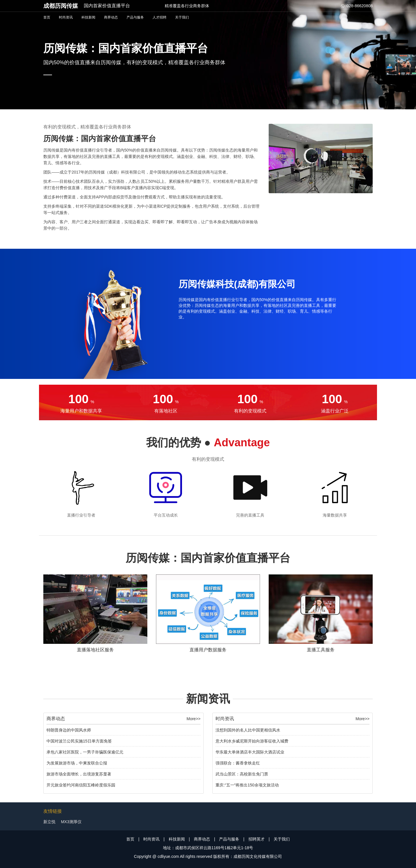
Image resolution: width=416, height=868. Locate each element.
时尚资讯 (66, 17)
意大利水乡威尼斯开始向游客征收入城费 (252, 741)
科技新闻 (88, 17)
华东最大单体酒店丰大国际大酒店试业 (250, 752)
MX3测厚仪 (71, 822)
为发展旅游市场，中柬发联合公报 (77, 763)
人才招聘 (159, 17)
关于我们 (182, 17)
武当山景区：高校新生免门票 (242, 774)
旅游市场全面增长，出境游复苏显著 (79, 774)
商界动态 (111, 17)
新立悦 (49, 822)
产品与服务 (135, 17)
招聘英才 (257, 839)
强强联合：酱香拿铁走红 (238, 763)
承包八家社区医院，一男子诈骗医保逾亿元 (85, 752)
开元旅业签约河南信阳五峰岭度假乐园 (81, 785)
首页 (47, 17)
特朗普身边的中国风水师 (69, 730)
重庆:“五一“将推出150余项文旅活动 (247, 785)
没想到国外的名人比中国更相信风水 (248, 730)
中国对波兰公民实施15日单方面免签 (79, 741)
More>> (194, 719)
